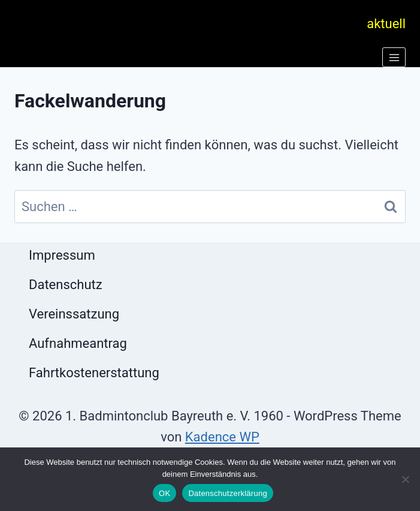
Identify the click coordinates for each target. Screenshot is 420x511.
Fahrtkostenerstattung (94, 373)
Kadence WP (222, 437)
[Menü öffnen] (394, 57)
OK (164, 493)
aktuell (386, 24)
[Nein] (405, 479)
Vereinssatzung (74, 314)
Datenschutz (66, 285)
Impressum (62, 255)
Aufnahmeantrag (78, 343)
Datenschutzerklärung (227, 493)
